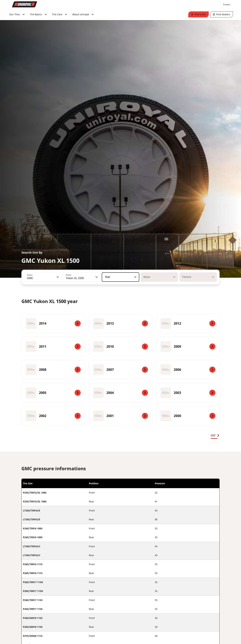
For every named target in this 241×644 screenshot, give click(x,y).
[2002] (53, 416)
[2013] (121, 323)
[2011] (53, 347)
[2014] (53, 323)
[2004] (121, 393)
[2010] (121, 347)
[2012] (188, 323)
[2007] (121, 370)
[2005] (53, 393)
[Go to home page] (25, 4)
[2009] (188, 347)
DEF (215, 435)
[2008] (53, 370)
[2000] (188, 416)
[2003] (188, 393)
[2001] (121, 416)
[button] (57, 277)
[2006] (188, 370)
